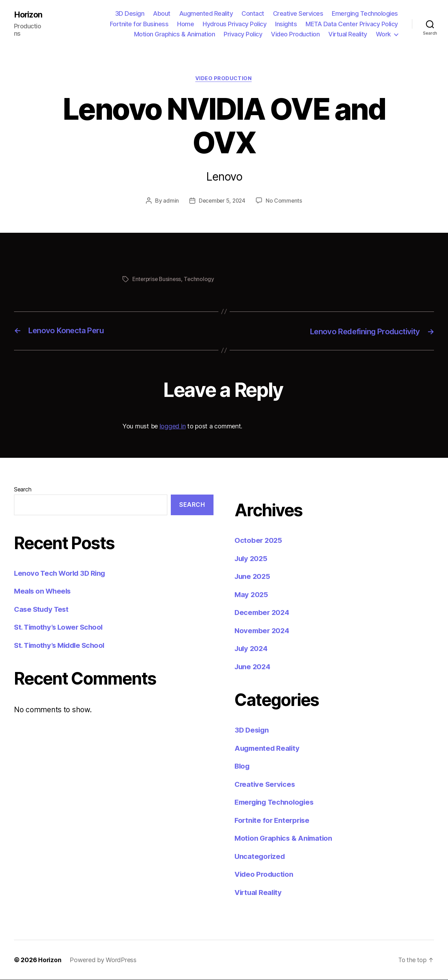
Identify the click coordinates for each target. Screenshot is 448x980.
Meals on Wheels (43, 591)
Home (185, 24)
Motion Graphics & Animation (175, 34)
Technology (201, 280)
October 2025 (259, 541)
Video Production (295, 34)
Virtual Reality (348, 34)
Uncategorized (261, 856)
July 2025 (252, 558)
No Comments (285, 201)
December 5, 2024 (222, 201)
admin (170, 201)
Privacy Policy (243, 34)
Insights (286, 24)
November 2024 (263, 631)
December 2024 (263, 613)
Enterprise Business (158, 280)
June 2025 (253, 577)
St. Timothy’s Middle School (62, 645)
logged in (173, 426)
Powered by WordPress (103, 960)
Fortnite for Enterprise (274, 820)
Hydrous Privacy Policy (234, 24)
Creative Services (298, 13)
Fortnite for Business (139, 24)
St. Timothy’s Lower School (61, 627)
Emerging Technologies (365, 13)
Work (383, 34)
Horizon (29, 15)
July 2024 (252, 649)
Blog (243, 766)
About (162, 13)
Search (23, 490)
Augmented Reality (206, 13)
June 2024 (253, 667)
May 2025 (252, 594)
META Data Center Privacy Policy (352, 24)
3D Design (130, 13)
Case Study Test (42, 609)
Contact (253, 13)
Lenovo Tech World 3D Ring (61, 573)
